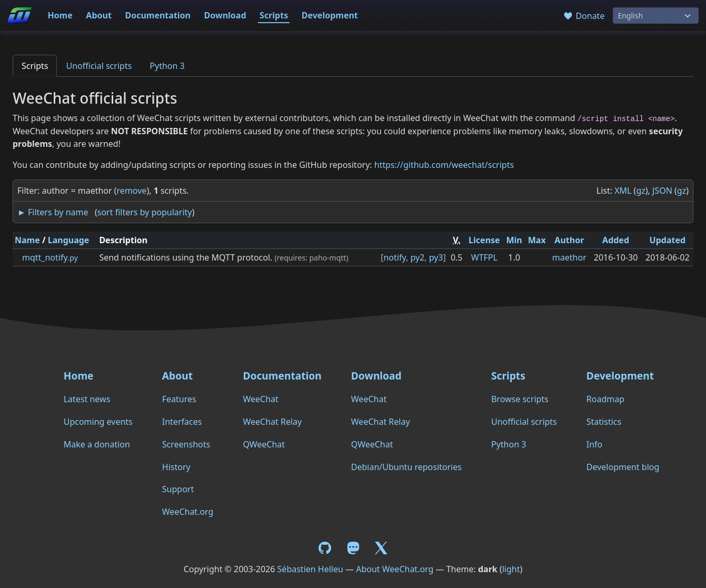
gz (640, 191)
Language (69, 240)
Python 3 (167, 66)
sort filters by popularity (145, 212)
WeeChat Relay (272, 422)
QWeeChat (264, 444)
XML (623, 191)
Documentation (158, 15)
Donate (584, 16)
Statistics (604, 422)
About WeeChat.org (395, 569)
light (511, 569)
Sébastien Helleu (310, 569)
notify (395, 257)
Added (616, 240)
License (484, 240)
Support (178, 489)
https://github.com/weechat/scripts (444, 165)
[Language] (656, 16)
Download (225, 15)
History (176, 467)
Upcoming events (98, 422)
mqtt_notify (50, 257)
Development (330, 15)
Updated (668, 240)
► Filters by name (53, 212)
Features (179, 399)
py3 (436, 257)
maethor (569, 257)
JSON (662, 191)
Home (60, 15)
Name (27, 240)
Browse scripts (520, 399)
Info (595, 444)
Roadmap (605, 399)
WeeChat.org (188, 512)
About (99, 15)
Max (537, 240)
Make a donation (97, 444)
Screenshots (186, 444)
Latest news (87, 399)
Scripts (274, 15)
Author (569, 240)
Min (514, 240)
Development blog (623, 467)
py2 (417, 257)
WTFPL (484, 257)
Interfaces (182, 422)
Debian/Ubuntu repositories (406, 467)
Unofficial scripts (99, 66)
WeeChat (260, 399)
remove (132, 191)
